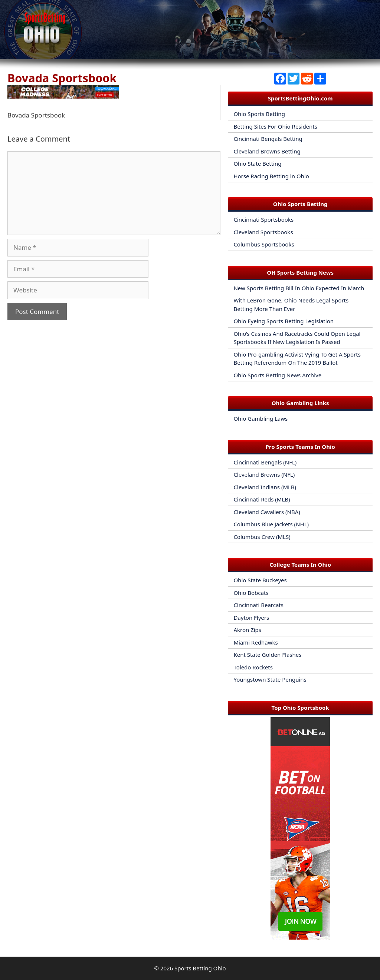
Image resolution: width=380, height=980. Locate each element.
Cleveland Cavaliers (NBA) (267, 512)
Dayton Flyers (251, 618)
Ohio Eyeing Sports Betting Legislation (284, 321)
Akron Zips (247, 630)
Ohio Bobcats (251, 593)
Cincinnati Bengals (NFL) (265, 462)
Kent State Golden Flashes (267, 655)
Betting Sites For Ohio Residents (275, 126)
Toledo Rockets (253, 667)
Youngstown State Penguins (270, 679)
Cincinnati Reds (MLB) (262, 499)
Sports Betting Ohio (200, 968)
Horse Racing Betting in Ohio (271, 176)
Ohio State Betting (257, 163)
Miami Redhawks (255, 642)
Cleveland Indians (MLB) (265, 487)
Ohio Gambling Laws (261, 418)
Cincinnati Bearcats (258, 605)
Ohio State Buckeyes (260, 580)
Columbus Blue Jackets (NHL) (271, 524)
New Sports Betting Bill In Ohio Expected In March (299, 288)
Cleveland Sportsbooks (263, 232)
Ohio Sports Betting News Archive (277, 375)
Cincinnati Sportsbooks (263, 219)
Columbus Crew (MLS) (262, 537)
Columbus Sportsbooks (264, 244)
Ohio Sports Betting (259, 114)
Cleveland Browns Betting (267, 151)
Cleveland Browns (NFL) (264, 474)
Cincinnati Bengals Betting (268, 139)
